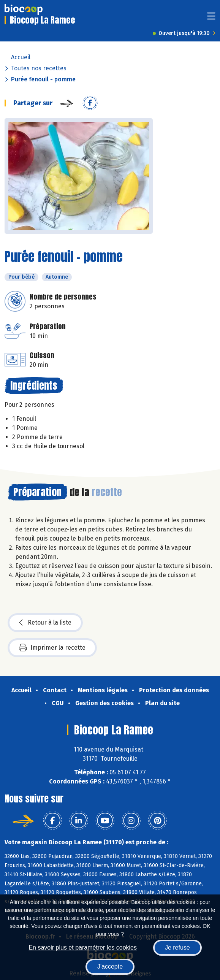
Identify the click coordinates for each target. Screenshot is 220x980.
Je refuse (177, 947)
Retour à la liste (45, 623)
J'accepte (110, 967)
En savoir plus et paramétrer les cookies (83, 947)
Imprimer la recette (52, 648)
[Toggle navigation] (211, 18)
